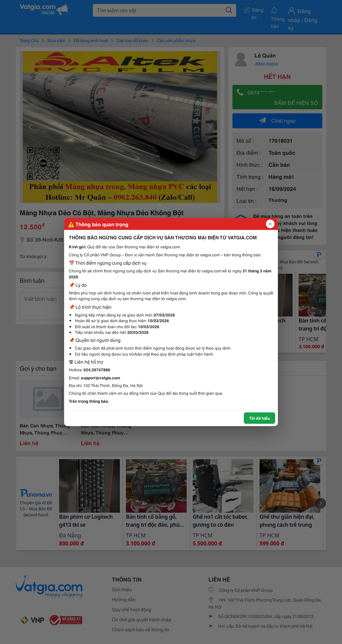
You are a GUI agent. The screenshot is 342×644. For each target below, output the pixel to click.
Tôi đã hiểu (260, 418)
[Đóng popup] (270, 224)
